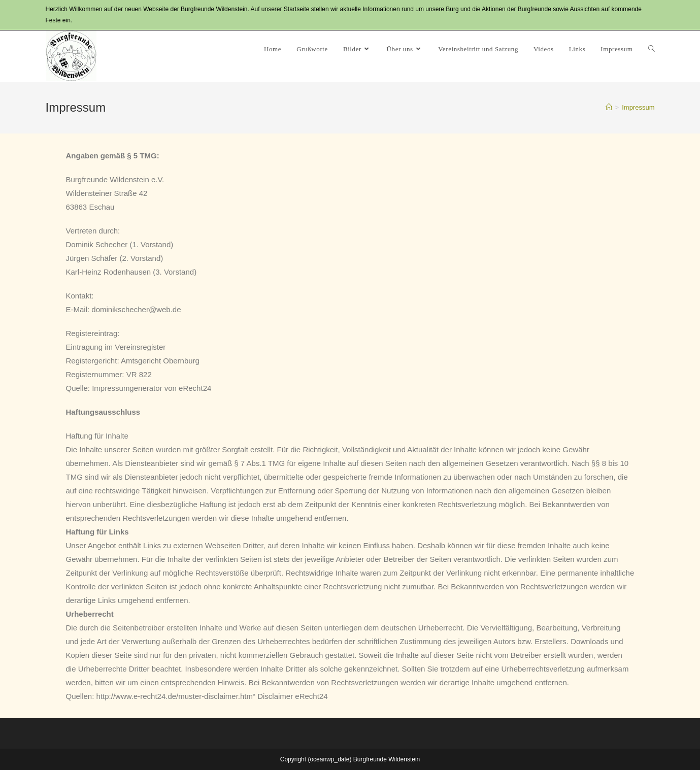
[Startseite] (609, 107)
